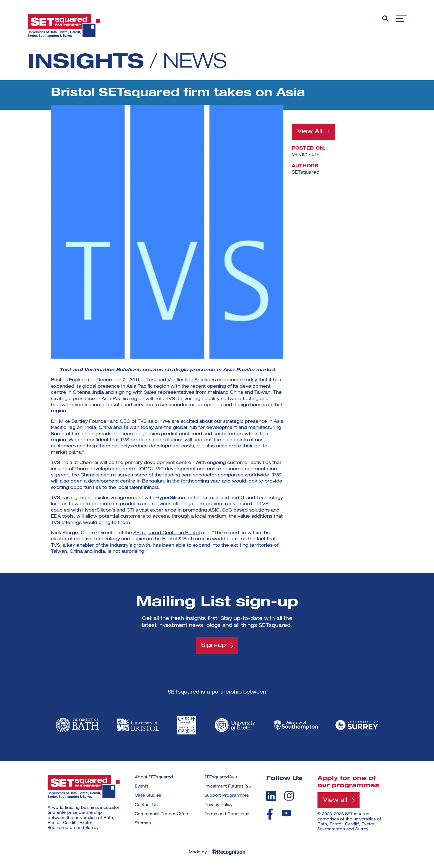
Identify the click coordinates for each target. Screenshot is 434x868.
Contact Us (146, 805)
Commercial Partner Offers (162, 814)
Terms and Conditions (227, 814)
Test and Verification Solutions (181, 380)
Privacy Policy (219, 805)
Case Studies (148, 796)
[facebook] (270, 814)
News (195, 62)
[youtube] (286, 813)
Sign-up (214, 645)
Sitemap (143, 823)
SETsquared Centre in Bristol (167, 533)
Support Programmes (227, 796)
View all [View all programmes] (335, 800)
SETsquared (306, 172)
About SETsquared (154, 777)
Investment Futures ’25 (228, 786)
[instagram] (289, 796)
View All (310, 132)
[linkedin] (271, 796)
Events (142, 786)
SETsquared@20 (221, 777)
